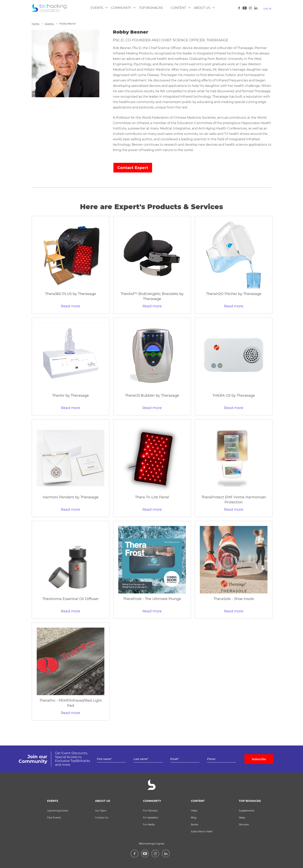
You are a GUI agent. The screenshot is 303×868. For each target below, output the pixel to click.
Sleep (242, 818)
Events (97, 8)
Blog (194, 818)
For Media (149, 824)
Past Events (54, 818)
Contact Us (102, 818)
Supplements (247, 811)
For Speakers (151, 818)
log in (267, 9)
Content (178, 8)
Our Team (101, 811)
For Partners (150, 811)
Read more (71, 306)
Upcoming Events (58, 811)
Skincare (244, 824)
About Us (202, 8)
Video (194, 811)
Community (121, 8)
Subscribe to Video (202, 831)
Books (195, 824)
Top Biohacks (151, 8)
